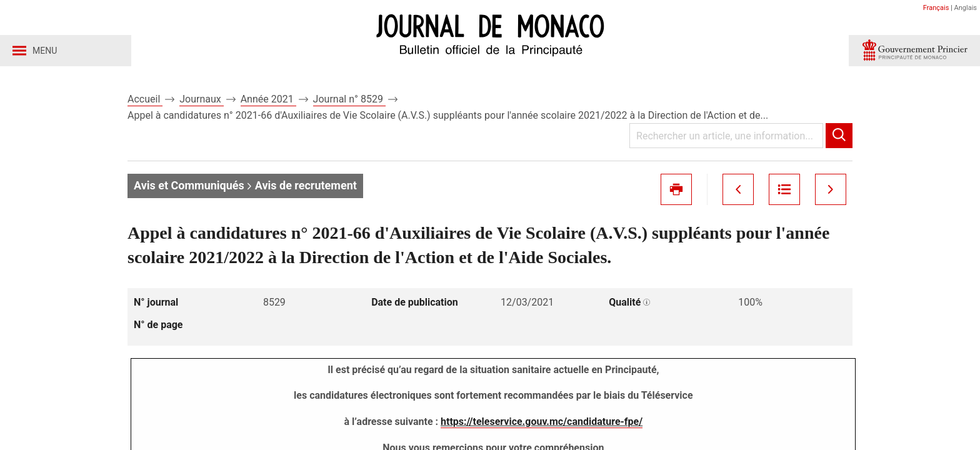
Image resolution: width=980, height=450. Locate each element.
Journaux (201, 99)
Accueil (145, 99)
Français (936, 8)
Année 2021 (268, 99)
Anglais (966, 8)
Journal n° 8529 (349, 99)
